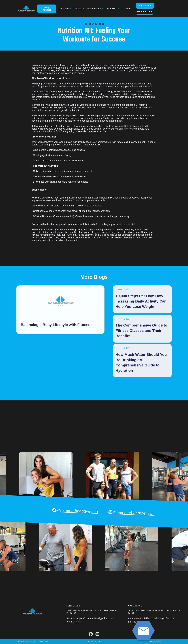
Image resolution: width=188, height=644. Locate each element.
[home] (26, 9)
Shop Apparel (47, 9)
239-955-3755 (74, 622)
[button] (65, 9)
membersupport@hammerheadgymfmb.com (90, 618)
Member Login (145, 12)
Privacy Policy (94, 641)
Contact (128, 9)
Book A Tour (145, 6)
